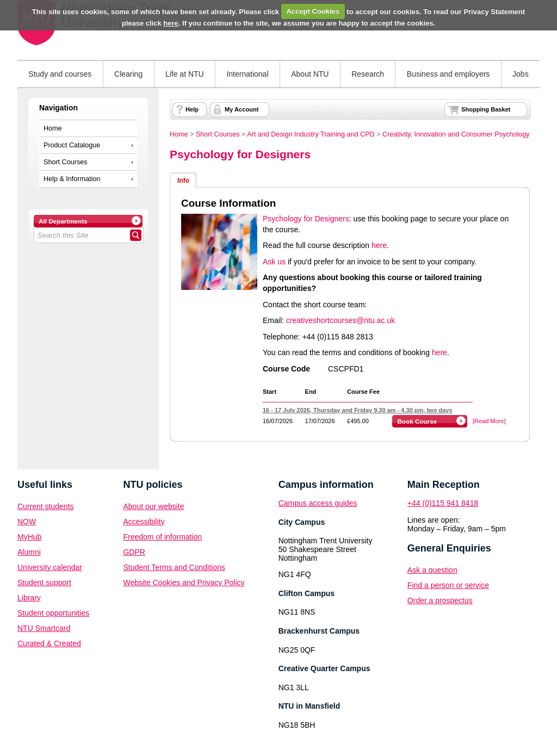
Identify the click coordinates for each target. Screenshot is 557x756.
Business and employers (448, 74)
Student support (44, 583)
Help (192, 109)
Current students (46, 506)
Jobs (521, 74)
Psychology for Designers (240, 154)
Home (53, 128)
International (247, 74)
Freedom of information (162, 537)
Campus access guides (318, 503)
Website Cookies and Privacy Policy (184, 583)
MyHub (29, 537)
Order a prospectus (440, 600)
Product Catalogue (72, 145)
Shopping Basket (486, 109)
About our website (153, 506)
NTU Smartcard (44, 628)
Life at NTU (185, 74)
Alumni (29, 552)
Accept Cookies (313, 11)
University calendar (50, 567)
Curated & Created (49, 643)
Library (29, 598)
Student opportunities (53, 613)
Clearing (128, 74)
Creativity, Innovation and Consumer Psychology (456, 134)
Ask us (274, 262)
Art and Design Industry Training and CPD (311, 134)
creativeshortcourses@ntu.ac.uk (341, 320)
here (171, 23)
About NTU (310, 74)
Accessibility (144, 522)
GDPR (134, 552)
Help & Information (72, 179)
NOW (27, 522)
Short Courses (66, 162)
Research (368, 74)
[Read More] (489, 421)
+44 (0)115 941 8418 (443, 503)
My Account (242, 109)
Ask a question (432, 570)
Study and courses (60, 74)
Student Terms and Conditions (174, 567)
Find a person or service (448, 585)
